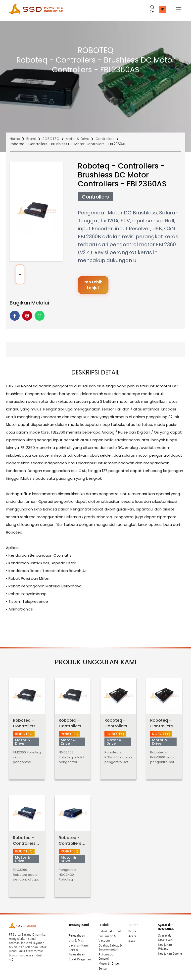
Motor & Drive (77, 139)
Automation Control (107, 957)
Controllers (105, 139)
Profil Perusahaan (77, 933)
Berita (132, 931)
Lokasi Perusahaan (77, 952)
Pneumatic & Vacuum (108, 938)
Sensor (103, 969)
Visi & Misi (76, 941)
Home (15, 139)
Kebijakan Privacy (165, 947)
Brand (31, 139)
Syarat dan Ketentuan (166, 938)
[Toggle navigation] (179, 9)
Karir (132, 941)
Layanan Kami (79, 946)
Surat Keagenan (80, 959)
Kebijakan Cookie (170, 954)
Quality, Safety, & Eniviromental (110, 948)
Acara (132, 936)
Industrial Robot (110, 931)
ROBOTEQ (51, 139)
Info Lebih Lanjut (93, 285)
